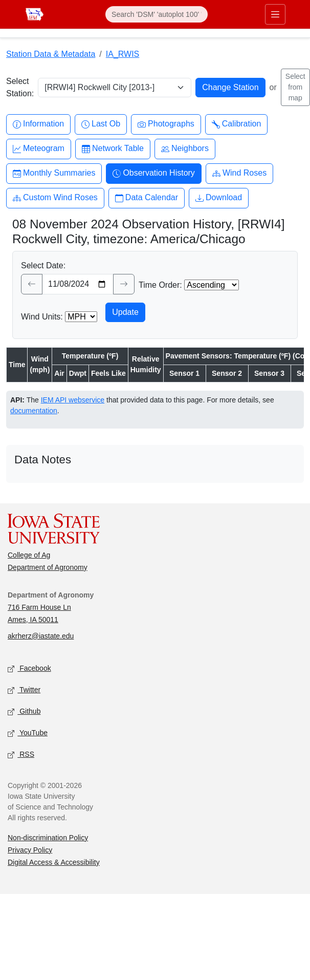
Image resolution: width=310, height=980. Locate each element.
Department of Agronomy (48, 567)
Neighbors (185, 149)
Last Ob (101, 124)
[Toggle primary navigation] (275, 14)
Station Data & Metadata (51, 54)
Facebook (29, 668)
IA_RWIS (123, 54)
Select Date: (43, 265)
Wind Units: (42, 317)
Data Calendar (147, 198)
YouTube (28, 733)
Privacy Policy (30, 850)
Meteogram (39, 149)
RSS (21, 754)
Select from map (295, 87)
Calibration (236, 124)
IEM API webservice (73, 400)
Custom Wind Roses (55, 198)
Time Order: (160, 285)
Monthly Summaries (54, 173)
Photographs (166, 124)
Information (38, 124)
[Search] (157, 14)
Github (24, 711)
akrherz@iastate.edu (41, 636)
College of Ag (29, 555)
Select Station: (20, 87)
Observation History (154, 173)
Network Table (113, 149)
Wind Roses (239, 173)
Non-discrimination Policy (48, 838)
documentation (34, 411)
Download (219, 198)
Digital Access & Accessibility (54, 862)
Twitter (24, 690)
